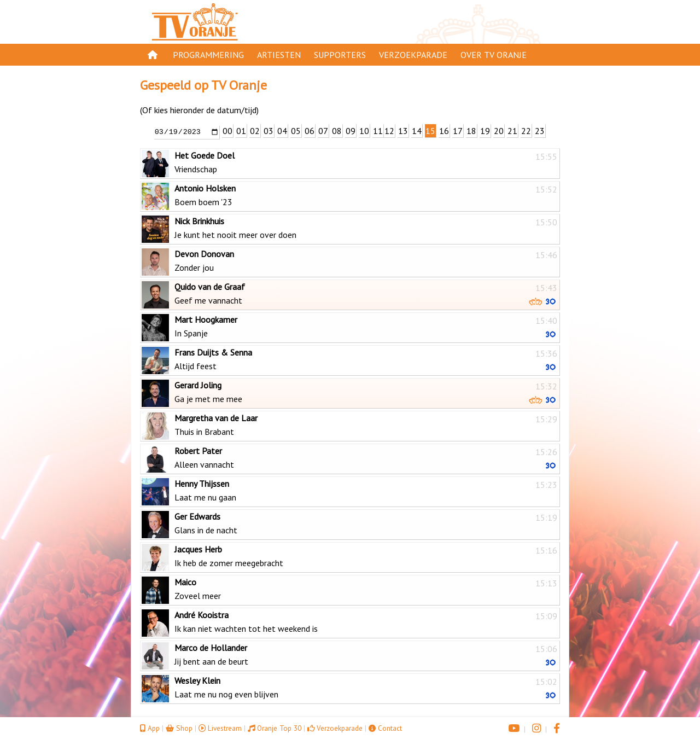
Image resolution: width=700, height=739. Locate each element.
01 (241, 131)
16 (444, 131)
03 (269, 131)
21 (512, 131)
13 (403, 131)
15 (430, 131)
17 (458, 131)
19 (485, 131)
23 (540, 131)
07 (323, 131)
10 (364, 131)
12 (389, 131)
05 (296, 131)
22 (526, 131)
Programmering (208, 55)
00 (227, 131)
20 (499, 131)
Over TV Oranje (494, 55)
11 (378, 131)
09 (351, 131)
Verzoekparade (413, 55)
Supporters (340, 55)
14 (417, 131)
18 (471, 131)
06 (310, 131)
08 (337, 131)
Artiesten (279, 55)
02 (255, 131)
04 (282, 131)
